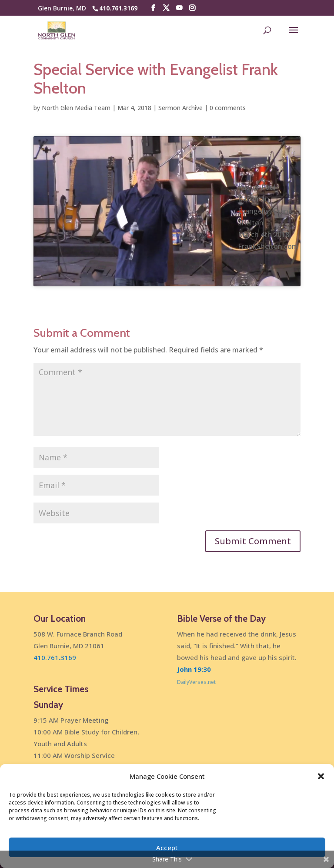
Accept (167, 848)
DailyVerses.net (196, 682)
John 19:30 (194, 669)
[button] (321, 776)
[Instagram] (192, 8)
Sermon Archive (180, 108)
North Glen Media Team (76, 108)
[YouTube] (179, 8)
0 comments (228, 108)
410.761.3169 (118, 8)
